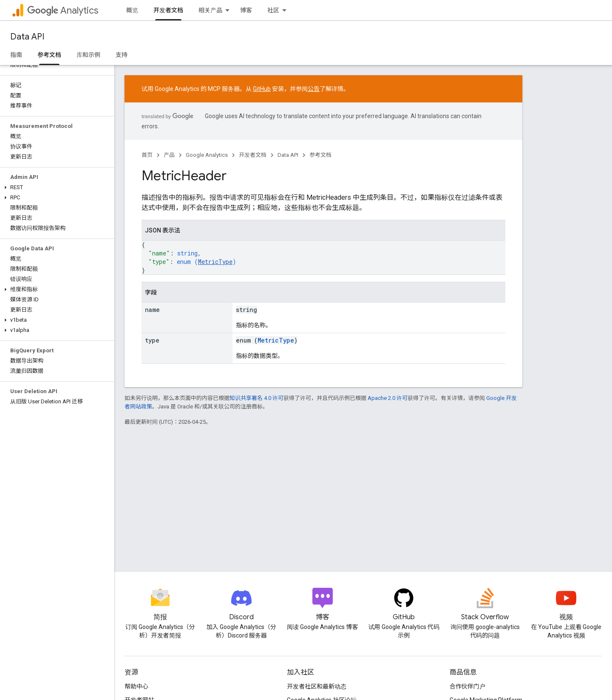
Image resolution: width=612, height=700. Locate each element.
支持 (122, 55)
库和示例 (88, 55)
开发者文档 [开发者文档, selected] (168, 10)
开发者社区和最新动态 (317, 686)
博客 (246, 10)
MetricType (215, 262)
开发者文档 (253, 155)
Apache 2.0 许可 (388, 398)
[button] (55, 187)
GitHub (262, 89)
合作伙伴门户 (467, 686)
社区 (273, 10)
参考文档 (320, 155)
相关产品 (210, 10)
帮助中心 (136, 686)
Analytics (63, 10)
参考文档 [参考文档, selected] (49, 55)
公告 (314, 89)
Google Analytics (207, 155)
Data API (27, 37)
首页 (147, 155)
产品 (169, 155)
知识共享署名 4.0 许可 (256, 398)
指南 (16, 55)
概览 (132, 10)
